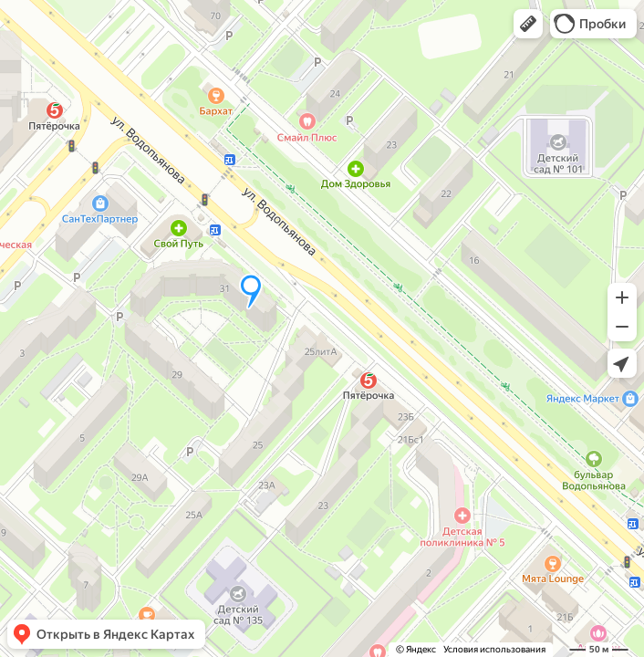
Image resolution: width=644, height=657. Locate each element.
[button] (528, 24)
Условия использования (494, 649)
